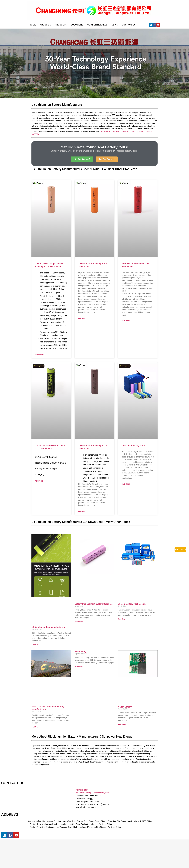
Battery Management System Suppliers (94, 604)
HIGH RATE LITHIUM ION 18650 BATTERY (118, 131)
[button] (82, 159)
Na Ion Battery (125, 707)
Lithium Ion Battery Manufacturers (48, 627)
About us (45, 25)
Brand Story (80, 652)
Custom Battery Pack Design (132, 604)
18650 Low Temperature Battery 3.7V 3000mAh (49, 265)
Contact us (129, 25)
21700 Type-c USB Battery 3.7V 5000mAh (50, 447)
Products (61, 25)
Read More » (40, 355)
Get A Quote (180, 549)
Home (33, 25)
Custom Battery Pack (133, 446)
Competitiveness (97, 25)
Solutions (77, 25)
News (115, 25)
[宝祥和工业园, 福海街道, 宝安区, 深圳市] (44, 850)
